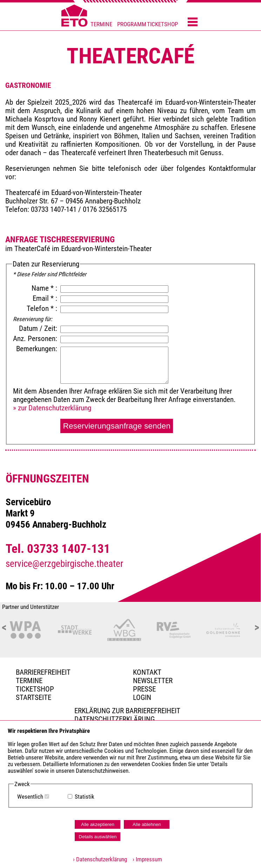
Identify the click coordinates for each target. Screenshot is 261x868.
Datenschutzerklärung (115, 719)
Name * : (45, 288)
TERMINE (101, 24)
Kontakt (147, 672)
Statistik (85, 797)
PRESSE (144, 689)
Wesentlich (30, 797)
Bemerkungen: (38, 349)
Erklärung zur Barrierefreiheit (127, 711)
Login (142, 697)
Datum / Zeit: (38, 328)
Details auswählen (98, 837)
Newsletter (153, 681)
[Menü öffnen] (193, 22)
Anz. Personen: (35, 339)
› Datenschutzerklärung (100, 859)
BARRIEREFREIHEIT (43, 672)
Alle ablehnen (147, 824)
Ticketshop (35, 689)
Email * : (46, 298)
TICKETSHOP (162, 24)
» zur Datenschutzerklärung (52, 408)
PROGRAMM (132, 24)
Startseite (34, 697)
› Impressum (145, 859)
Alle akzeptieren (98, 824)
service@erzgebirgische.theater (64, 564)
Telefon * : (43, 308)
